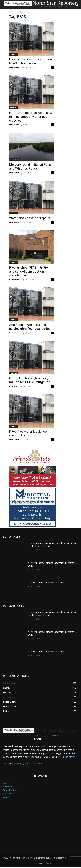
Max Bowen (14, 67)
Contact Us (9, 793)
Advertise (8, 787)
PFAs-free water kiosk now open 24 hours (28, 433)
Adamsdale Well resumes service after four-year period (30, 327)
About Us (8, 783)
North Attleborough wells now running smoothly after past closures (31, 117)
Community (14, 159)
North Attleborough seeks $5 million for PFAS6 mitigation (30, 380)
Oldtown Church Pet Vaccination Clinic (46, 583)
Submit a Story (10, 790)
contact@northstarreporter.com (31, 764)
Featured (14, 54)
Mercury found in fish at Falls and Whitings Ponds (30, 167)
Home (12, 12)
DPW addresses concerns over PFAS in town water (31, 61)
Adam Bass (14, 279)
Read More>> (70, 757)
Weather (7, 797)
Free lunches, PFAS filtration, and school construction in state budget (30, 271)
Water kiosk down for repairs (30, 218)
